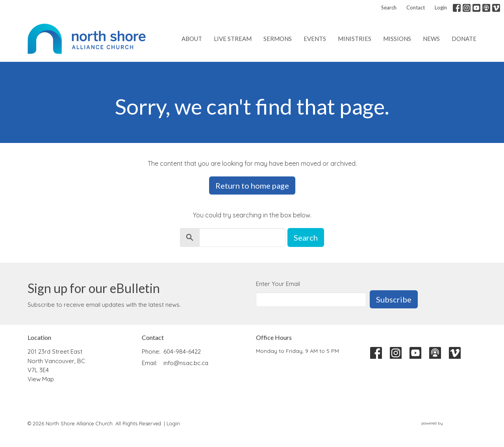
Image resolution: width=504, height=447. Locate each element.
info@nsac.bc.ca (186, 363)
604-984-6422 (182, 351)
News (431, 39)
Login (441, 7)
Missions (397, 39)
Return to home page (252, 185)
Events (315, 39)
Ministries (355, 39)
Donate (464, 39)
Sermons (278, 39)
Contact (416, 7)
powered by (449, 423)
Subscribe (394, 299)
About (192, 39)
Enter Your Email (278, 284)
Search (389, 7)
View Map (41, 379)
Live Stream (233, 39)
